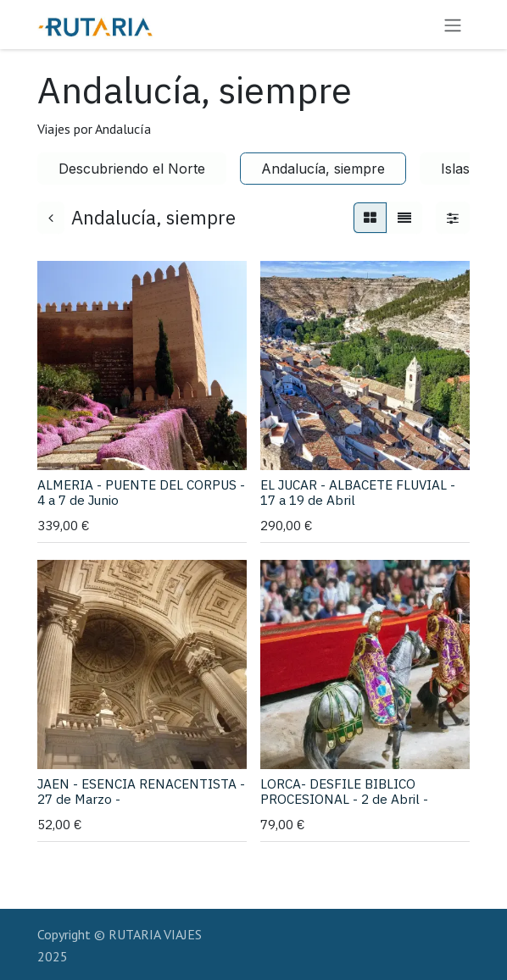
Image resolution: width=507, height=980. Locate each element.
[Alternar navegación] (453, 25)
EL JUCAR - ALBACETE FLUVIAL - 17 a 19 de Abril (358, 492)
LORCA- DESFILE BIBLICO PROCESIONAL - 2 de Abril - (344, 791)
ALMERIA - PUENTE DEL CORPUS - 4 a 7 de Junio (141, 492)
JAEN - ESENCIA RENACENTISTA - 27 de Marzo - (141, 791)
